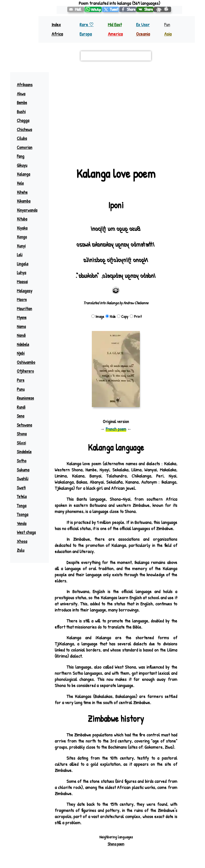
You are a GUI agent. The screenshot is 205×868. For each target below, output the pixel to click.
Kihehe (22, 192)
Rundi (21, 407)
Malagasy (25, 291)
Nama (21, 326)
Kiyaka (22, 228)
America (115, 34)
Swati (21, 488)
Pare (21, 380)
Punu (21, 389)
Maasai (22, 282)
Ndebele (23, 344)
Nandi (21, 335)
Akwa (21, 94)
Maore (22, 299)
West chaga (26, 532)
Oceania (143, 34)
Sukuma (23, 470)
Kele (20, 183)
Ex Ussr (143, 24)
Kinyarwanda (27, 210)
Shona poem (116, 844)
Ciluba (22, 138)
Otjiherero (25, 371)
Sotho (22, 461)
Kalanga (23, 174)
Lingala (23, 264)
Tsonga (23, 514)
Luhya (21, 273)
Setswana (24, 425)
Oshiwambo (26, 362)
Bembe (22, 102)
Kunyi (21, 246)
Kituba (22, 219)
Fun (167, 24)
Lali (20, 255)
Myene (22, 317)
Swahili (23, 479)
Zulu (21, 550)
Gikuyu (22, 165)
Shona (22, 434)
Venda (22, 523)
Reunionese (25, 398)
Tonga (22, 506)
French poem (116, 429)
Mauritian (24, 309)
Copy (123, 316)
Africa (57, 34)
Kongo (22, 237)
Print (136, 316)
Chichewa (24, 129)
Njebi (21, 353)
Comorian (25, 147)
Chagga (23, 120)
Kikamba (24, 201)
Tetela (22, 496)
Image (98, 316)
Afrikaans (25, 85)
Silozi (21, 443)
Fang (21, 156)
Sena (21, 416)
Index (56, 24)
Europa (86, 34)
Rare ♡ (86, 24)
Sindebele (24, 452)
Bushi (21, 112)
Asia (168, 34)
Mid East (115, 24)
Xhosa (22, 541)
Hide (111, 316)
